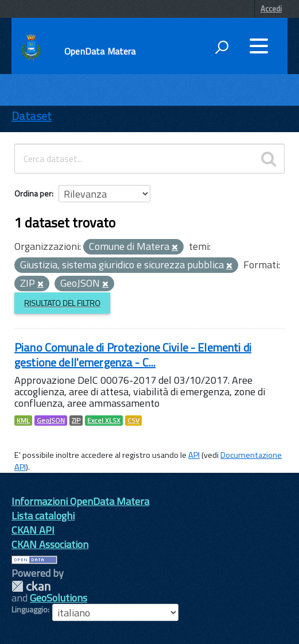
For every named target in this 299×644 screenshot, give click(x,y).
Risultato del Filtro (62, 303)
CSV (133, 421)
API (194, 455)
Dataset (32, 116)
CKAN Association (50, 544)
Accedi (271, 9)
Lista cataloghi (43, 516)
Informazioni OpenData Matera (80, 501)
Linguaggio (30, 610)
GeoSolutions (59, 598)
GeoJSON (51, 421)
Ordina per (33, 193)
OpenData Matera (100, 51)
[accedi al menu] (259, 46)
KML (23, 421)
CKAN (31, 586)
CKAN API (33, 530)
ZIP (76, 421)
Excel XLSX (104, 421)
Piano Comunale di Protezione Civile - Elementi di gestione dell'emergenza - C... (133, 355)
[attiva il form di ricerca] (222, 47)
